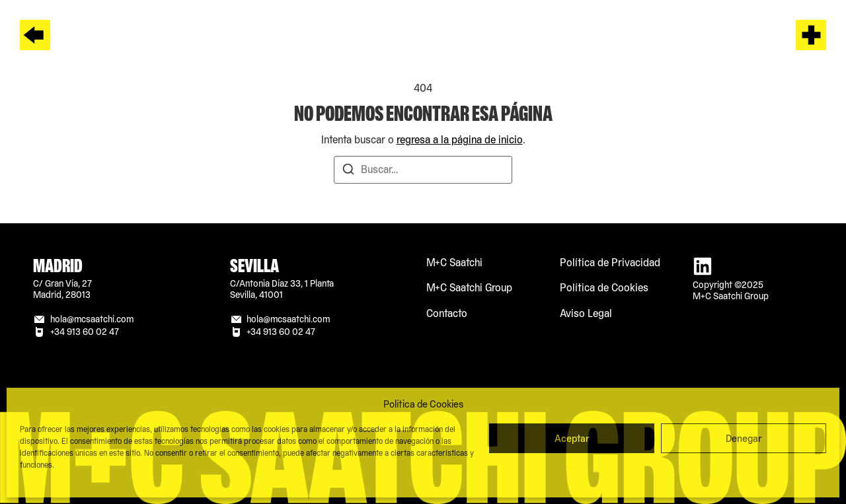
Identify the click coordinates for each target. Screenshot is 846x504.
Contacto (447, 313)
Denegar (744, 438)
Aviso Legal (586, 313)
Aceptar (572, 438)
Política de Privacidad (610, 263)
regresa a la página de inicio (460, 140)
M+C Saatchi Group (469, 288)
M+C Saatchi (454, 263)
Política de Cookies (604, 288)
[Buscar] (348, 171)
